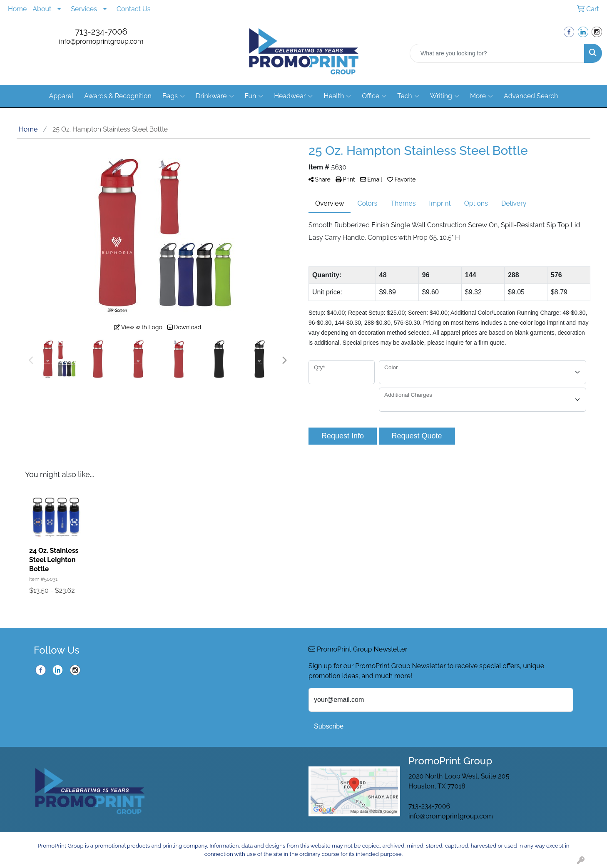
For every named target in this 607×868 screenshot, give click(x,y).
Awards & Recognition (118, 96)
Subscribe (329, 726)
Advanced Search (531, 96)
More (481, 96)
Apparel (61, 96)
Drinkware (215, 96)
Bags (174, 96)
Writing (445, 96)
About (42, 9)
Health (337, 96)
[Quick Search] (497, 53)
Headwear (293, 96)
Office (374, 96)
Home (17, 9)
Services (84, 9)
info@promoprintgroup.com (101, 41)
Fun (254, 96)
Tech (408, 96)
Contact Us (134, 9)
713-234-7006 (101, 32)
